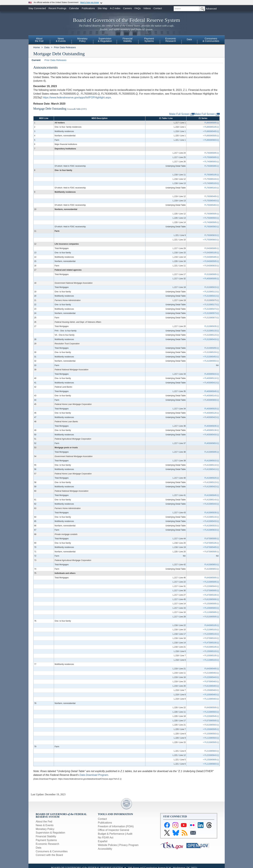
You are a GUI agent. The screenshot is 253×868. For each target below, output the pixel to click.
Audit (129, 834)
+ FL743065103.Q (211, 183)
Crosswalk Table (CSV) (77, 109)
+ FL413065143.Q (211, 500)
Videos (147, 8)
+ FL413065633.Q (211, 530)
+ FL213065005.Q (211, 582)
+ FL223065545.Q (211, 716)
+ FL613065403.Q (211, 686)
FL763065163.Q (212, 188)
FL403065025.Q (212, 409)
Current (36, 60)
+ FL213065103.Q (211, 630)
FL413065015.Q (212, 461)
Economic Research (48, 844)
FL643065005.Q (212, 578)
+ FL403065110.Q (211, 378)
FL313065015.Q (212, 287)
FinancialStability (127, 40)
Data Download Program (94, 775)
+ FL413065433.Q (211, 521)
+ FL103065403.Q (211, 695)
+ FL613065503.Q (211, 725)
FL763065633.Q (212, 235)
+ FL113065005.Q (211, 612)
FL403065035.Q (212, 426)
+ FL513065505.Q (211, 617)
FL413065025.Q (212, 478)
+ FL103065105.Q (211, 656)
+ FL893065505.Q (211, 136)
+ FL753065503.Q (211, 218)
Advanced (211, 9)
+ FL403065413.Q (211, 383)
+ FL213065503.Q (211, 712)
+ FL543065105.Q (211, 253)
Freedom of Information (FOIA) (116, 826)
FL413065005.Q (212, 452)
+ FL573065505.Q (211, 721)
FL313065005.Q (212, 274)
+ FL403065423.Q (211, 417)
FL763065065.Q (212, 166)
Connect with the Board (49, 855)
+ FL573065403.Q (211, 682)
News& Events (61, 40)
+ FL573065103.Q (211, 638)
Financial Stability (46, 836)
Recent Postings (57, 8)
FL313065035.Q (212, 326)
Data (189, 39)
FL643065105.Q (212, 625)
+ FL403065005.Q (211, 279)
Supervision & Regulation (51, 833)
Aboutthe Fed (39, 40)
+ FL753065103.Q (211, 179)
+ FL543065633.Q (211, 266)
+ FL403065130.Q (211, 430)
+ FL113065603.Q (211, 764)
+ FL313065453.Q (211, 357)
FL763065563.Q (212, 227)
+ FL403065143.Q (211, 396)
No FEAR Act (106, 838)
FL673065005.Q (212, 539)
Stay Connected (37, 8)
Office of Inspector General (114, 830)
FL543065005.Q (212, 248)
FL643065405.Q (212, 669)
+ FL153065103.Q (211, 651)
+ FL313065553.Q (211, 361)
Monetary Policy (45, 829)
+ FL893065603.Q (211, 140)
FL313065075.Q (212, 300)
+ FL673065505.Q (211, 552)
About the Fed (44, 822)
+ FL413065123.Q (211, 482)
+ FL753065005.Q (211, 157)
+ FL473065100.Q (211, 595)
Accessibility (105, 849)
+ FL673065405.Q (211, 547)
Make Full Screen (207, 114)
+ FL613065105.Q (211, 647)
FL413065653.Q (212, 565)
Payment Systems (46, 840)
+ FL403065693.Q (211, 400)
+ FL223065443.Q (211, 677)
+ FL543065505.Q (211, 261)
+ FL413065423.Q (211, 487)
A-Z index (115, 8)
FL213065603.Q (212, 751)
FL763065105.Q (212, 175)
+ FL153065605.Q (211, 760)
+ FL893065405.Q (211, 131)
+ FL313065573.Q (211, 313)
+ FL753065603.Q (211, 240)
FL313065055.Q (212, 348)
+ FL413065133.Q (211, 517)
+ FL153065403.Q (211, 690)
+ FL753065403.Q (211, 201)
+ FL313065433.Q (211, 339)
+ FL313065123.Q (211, 335)
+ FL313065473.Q (211, 309)
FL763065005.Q (212, 153)
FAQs (138, 8)
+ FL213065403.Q (211, 673)
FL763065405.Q (212, 196)
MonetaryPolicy (82, 40)
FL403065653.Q (212, 443)
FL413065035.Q (212, 513)
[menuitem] (39, 40)
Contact (158, 8)
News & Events (45, 825)
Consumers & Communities (211, 40)
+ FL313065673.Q (211, 318)
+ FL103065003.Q (211, 608)
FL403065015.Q (212, 374)
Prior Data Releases (65, 47)
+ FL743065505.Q (211, 222)
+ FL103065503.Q (211, 734)
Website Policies (108, 845)
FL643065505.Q (212, 708)
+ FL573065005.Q (211, 591)
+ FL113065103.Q (211, 660)
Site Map (102, 8)
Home (37, 47)
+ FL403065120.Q (211, 413)
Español (103, 841)
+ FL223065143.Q (211, 634)
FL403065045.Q (212, 391)
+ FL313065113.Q (211, 292)
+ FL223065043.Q (211, 586)
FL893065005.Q (212, 123)
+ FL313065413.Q (211, 296)
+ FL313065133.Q (211, 331)
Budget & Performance (111, 834)
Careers (127, 8)
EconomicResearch (171, 40)
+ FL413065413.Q (211, 469)
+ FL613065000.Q (211, 599)
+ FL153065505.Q (211, 729)
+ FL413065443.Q (211, 504)
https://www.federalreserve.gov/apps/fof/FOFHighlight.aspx (77, 97)
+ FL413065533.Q (211, 526)
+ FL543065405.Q (211, 257)
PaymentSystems (149, 40)
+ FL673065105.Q (211, 543)
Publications (88, 8)
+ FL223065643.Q (211, 755)
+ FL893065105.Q (211, 127)
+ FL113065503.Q (211, 738)
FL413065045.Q (212, 495)
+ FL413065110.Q (211, 465)
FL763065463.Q (212, 205)
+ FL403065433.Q (211, 435)
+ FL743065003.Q (211, 162)
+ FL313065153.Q (211, 352)
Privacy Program (129, 845)
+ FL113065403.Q (211, 699)
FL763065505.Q (212, 214)
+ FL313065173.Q (211, 305)
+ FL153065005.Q (211, 604)
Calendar (74, 8)
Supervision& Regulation (105, 40)
